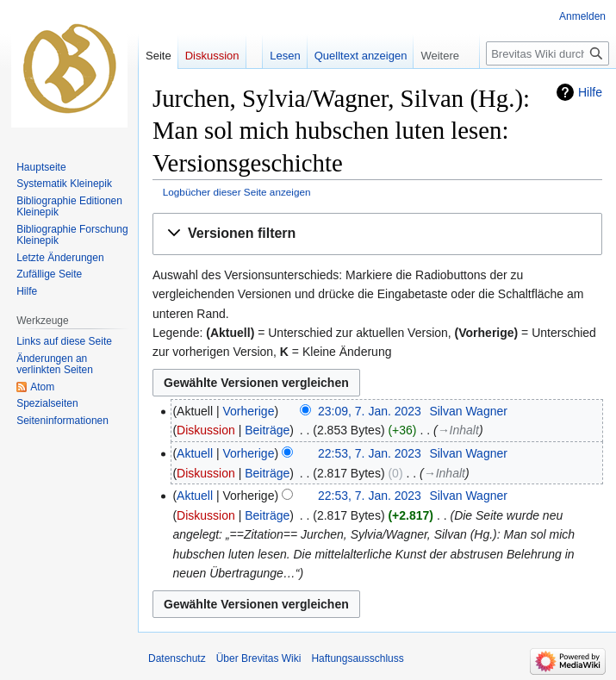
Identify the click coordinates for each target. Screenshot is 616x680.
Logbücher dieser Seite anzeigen (237, 192)
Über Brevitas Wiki (259, 658)
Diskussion (206, 430)
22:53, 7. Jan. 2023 (370, 453)
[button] (377, 234)
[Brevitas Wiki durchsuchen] (548, 53)
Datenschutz (177, 658)
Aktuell (195, 453)
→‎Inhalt (458, 430)
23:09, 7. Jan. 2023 (370, 411)
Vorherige (249, 411)
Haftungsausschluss (357, 658)
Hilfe (590, 92)
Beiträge (267, 430)
